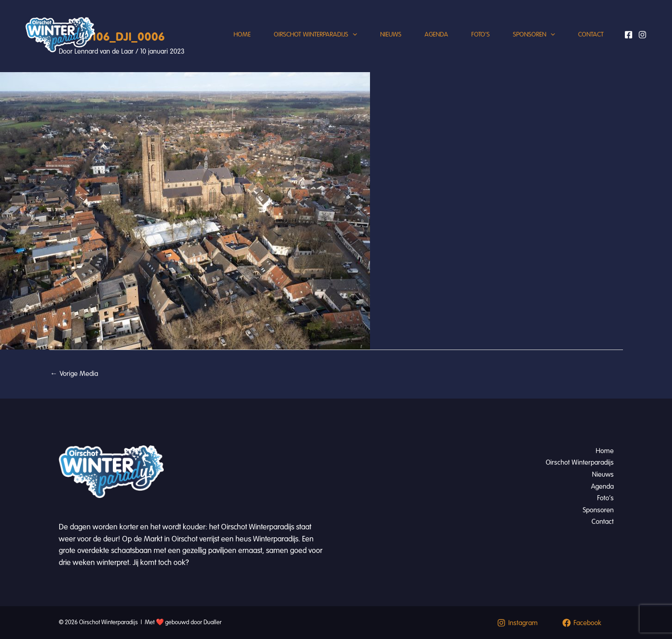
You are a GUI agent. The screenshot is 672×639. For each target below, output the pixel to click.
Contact (591, 34)
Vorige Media (74, 374)
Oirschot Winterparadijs (315, 35)
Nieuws (391, 34)
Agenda (436, 34)
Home (242, 34)
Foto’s (481, 34)
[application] (353, 35)
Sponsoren (534, 35)
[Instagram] (642, 35)
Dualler (213, 622)
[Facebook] (629, 35)
